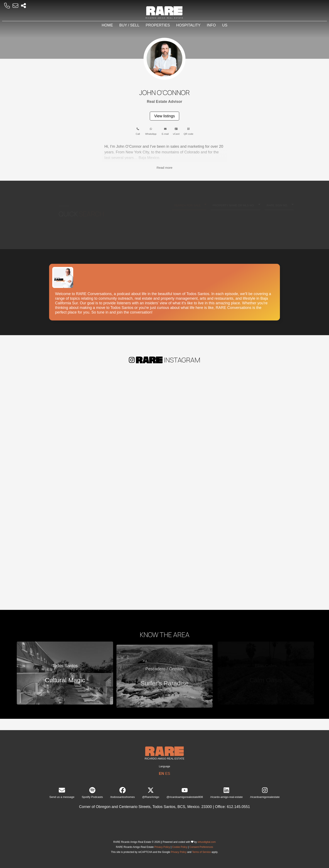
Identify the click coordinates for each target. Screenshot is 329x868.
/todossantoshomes (122, 793)
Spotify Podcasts (92, 793)
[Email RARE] (15, 6)
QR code (188, 131)
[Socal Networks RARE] (23, 6)
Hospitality (188, 25)
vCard (176, 131)
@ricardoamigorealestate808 (185, 793)
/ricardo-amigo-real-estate (227, 793)
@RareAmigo (151, 793)
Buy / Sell (129, 25)
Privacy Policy (162, 847)
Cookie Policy (180, 847)
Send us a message (62, 793)
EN (161, 774)
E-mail (165, 131)
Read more (164, 168)
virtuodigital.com (207, 842)
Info (211, 25)
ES (168, 774)
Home (107, 25)
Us (225, 25)
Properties (158, 25)
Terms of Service (201, 852)
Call (138, 131)
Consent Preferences (201, 847)
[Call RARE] (7, 6)
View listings (165, 116)
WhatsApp (151, 131)
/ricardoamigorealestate (265, 793)
